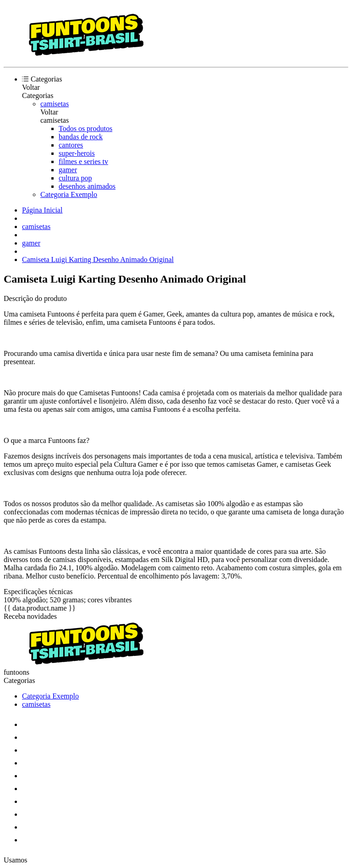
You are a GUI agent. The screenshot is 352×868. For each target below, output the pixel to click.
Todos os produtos (85, 128)
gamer (68, 170)
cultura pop (75, 178)
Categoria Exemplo (69, 194)
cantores (71, 145)
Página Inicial (42, 210)
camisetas (55, 104)
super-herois (77, 153)
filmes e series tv (83, 161)
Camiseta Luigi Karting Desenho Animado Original (98, 259)
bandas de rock (81, 137)
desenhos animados (87, 186)
